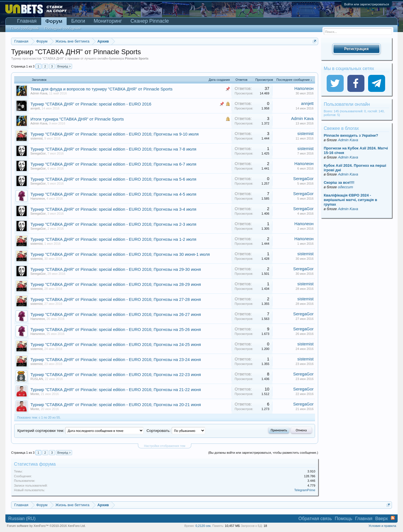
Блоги (78, 21)
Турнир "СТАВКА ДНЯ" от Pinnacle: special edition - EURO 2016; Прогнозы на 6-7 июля (113, 164)
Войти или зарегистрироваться (367, 4)
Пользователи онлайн (347, 104)
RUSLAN (37, 379)
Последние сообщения (63, 28)
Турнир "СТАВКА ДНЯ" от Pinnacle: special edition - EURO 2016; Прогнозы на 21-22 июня (116, 390)
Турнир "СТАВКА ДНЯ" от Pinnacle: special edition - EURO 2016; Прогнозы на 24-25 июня (116, 345)
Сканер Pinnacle (150, 21)
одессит (346, 187)
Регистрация (356, 49)
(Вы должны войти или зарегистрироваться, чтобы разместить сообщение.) (263, 453)
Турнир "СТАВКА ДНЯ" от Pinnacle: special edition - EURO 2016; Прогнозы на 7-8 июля (113, 149)
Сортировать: (159, 431)
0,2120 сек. (203, 526)
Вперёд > (64, 66)
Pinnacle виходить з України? (351, 135)
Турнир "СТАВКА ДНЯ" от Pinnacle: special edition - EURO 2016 (91, 104)
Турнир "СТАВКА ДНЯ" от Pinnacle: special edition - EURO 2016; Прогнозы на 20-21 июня (116, 405)
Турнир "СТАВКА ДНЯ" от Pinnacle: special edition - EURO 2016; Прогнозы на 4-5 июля (113, 194)
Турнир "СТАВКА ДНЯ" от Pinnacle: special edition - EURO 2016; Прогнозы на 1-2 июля (113, 239)
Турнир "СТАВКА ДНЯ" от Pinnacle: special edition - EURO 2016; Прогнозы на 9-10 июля (115, 134)
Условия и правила (382, 526)
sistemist (36, 138)
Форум (54, 21)
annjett (35, 108)
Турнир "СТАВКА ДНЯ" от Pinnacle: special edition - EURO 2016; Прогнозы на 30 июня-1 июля (120, 254)
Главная (27, 21)
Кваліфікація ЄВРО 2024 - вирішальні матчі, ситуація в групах (350, 200)
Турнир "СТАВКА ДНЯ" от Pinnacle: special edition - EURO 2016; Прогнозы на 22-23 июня (116, 375)
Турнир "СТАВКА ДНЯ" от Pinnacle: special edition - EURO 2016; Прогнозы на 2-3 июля (113, 224)
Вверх (382, 519)
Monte (35, 394)
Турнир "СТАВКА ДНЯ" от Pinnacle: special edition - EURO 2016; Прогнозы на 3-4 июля (113, 209)
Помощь (344, 519)
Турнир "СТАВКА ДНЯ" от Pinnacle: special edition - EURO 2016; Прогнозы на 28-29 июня (116, 284)
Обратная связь (315, 519)
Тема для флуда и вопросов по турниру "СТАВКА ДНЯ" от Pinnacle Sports (101, 89)
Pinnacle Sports (137, 58)
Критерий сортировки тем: (41, 431)
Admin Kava (39, 93)
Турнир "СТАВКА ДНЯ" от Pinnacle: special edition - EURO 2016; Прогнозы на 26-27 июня (116, 314)
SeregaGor (38, 153)
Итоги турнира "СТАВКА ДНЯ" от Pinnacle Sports (77, 119)
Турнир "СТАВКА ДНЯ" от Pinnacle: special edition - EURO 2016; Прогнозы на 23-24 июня (116, 360)
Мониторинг (108, 21)
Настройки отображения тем (165, 446)
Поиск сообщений (25, 28)
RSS (393, 518)
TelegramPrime (305, 490)
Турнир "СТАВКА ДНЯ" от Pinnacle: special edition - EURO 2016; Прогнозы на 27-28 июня (116, 299)
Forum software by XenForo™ (46, 526)
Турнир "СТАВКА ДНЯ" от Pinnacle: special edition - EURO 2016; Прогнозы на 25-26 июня (116, 330)
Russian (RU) (22, 519)
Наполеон (304, 88)
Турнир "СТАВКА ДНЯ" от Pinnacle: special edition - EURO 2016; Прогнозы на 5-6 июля (113, 179)
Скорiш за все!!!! (339, 182)
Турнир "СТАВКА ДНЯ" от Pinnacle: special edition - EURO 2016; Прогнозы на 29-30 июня (116, 269)
